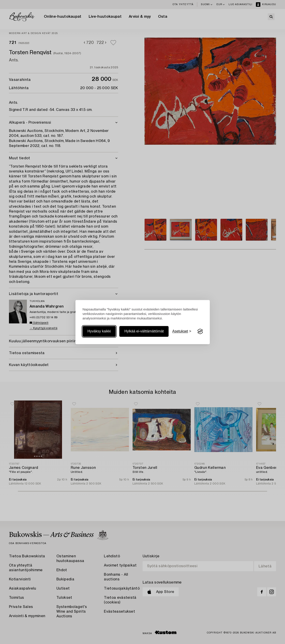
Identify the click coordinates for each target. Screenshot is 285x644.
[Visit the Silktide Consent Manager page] (200, 332)
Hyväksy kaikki (99, 331)
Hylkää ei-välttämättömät (144, 331)
